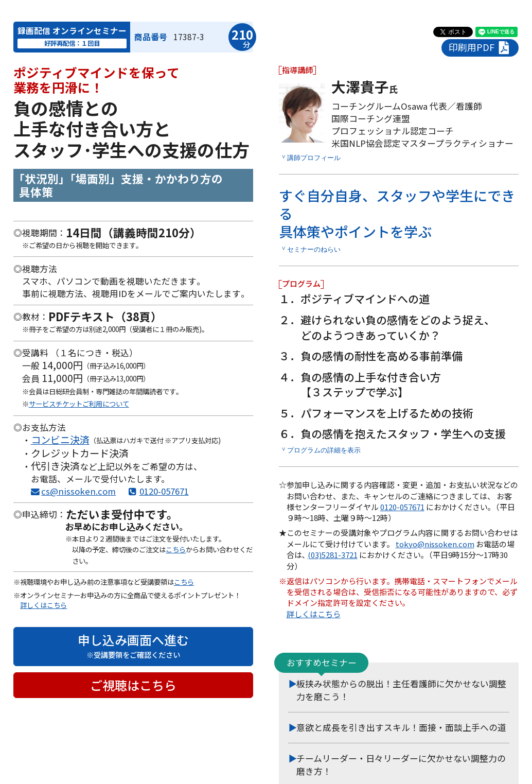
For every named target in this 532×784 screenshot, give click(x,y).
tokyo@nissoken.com (435, 544)
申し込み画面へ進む (134, 646)
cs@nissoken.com (78, 491)
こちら (176, 549)
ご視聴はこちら (133, 685)
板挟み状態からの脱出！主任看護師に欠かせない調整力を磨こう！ (401, 690)
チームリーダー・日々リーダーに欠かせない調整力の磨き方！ (401, 765)
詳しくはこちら (43, 605)
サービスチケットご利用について (79, 404)
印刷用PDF (480, 48)
